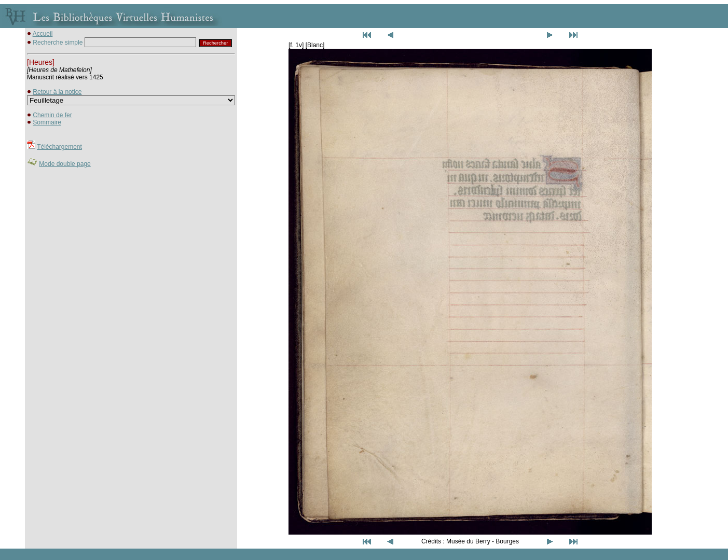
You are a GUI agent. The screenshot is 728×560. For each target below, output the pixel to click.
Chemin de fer (52, 115)
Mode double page (65, 164)
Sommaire (47, 122)
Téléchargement (59, 147)
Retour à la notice (57, 92)
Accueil (43, 34)
